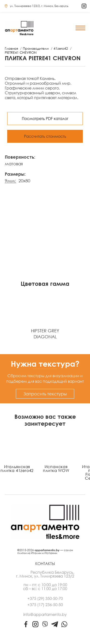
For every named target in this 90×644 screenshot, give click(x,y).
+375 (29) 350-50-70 (45, 598)
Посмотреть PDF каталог (45, 119)
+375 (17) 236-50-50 (45, 605)
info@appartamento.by (45, 614)
